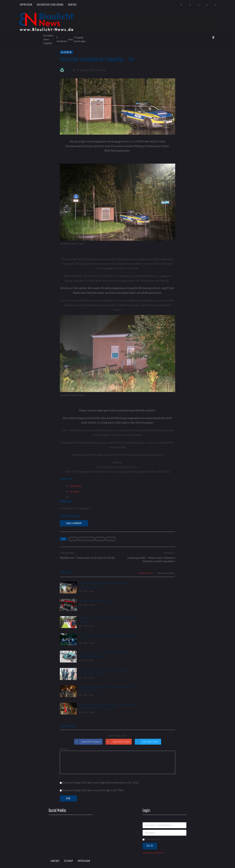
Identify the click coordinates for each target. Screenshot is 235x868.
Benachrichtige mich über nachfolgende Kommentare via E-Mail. (101, 719)
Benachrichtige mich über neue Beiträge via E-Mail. (93, 727)
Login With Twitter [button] (150, 679)
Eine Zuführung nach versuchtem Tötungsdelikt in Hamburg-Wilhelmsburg (157, 623)
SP (68, 70)
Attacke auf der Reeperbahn (155, 583)
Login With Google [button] (121, 679)
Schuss (111, 539)
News (73, 539)
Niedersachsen (86, 539)
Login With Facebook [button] (91, 679)
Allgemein (66, 52)
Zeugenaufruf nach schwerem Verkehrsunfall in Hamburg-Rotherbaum (95, 623)
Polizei (100, 539)
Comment (64, 686)
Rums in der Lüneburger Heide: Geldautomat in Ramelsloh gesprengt (96, 587)
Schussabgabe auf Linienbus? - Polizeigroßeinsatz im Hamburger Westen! (97, 641)
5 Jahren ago (87, 595)
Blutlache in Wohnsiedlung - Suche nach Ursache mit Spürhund (94, 605)
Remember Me (152, 776)
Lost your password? (153, 790)
